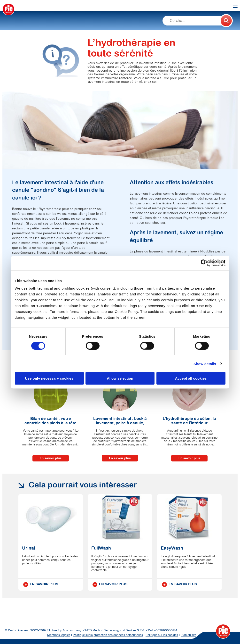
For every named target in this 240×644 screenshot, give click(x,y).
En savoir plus (51, 458)
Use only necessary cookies (49, 378)
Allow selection (120, 378)
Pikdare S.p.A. (56, 630)
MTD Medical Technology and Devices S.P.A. (115, 630)
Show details (205, 364)
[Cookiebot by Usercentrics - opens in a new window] (204, 263)
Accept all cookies (191, 378)
